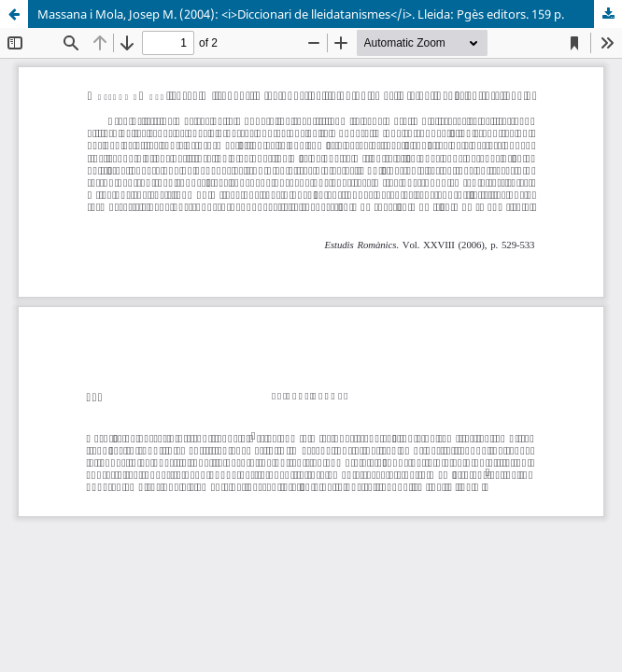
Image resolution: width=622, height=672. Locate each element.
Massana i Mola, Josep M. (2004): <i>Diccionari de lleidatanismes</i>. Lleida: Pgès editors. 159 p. (301, 14)
